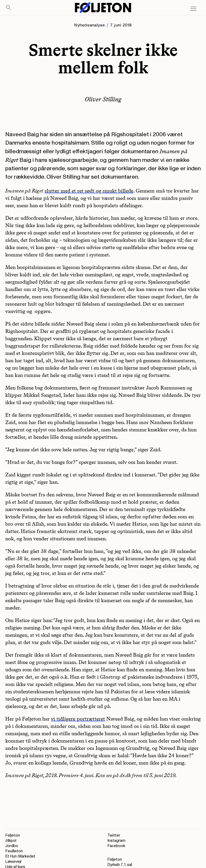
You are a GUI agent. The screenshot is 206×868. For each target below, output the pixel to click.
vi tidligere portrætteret (78, 719)
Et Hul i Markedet (20, 856)
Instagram (116, 841)
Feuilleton (14, 851)
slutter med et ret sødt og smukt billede (89, 191)
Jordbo (12, 846)
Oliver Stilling (103, 99)
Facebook (116, 846)
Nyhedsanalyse (89, 25)
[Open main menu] (193, 9)
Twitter (114, 835)
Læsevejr (14, 862)
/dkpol (11, 841)
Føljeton (13, 835)
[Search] (9, 8)
